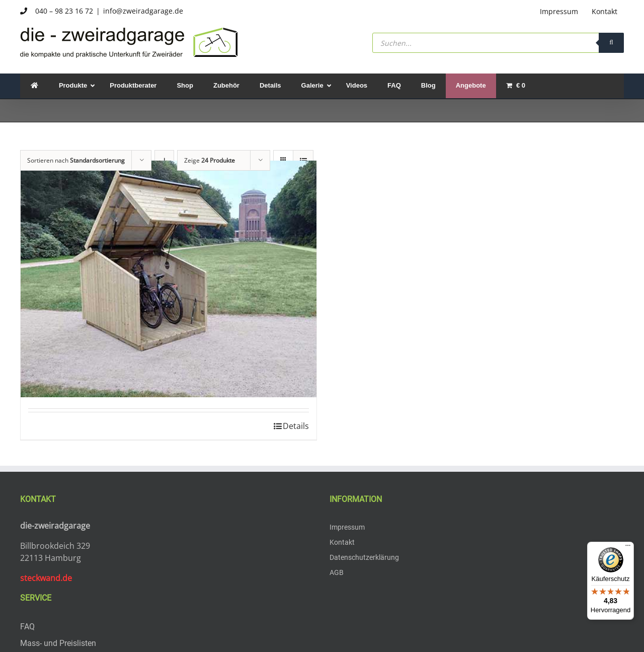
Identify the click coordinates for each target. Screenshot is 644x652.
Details (296, 426)
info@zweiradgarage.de (143, 11)
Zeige (210, 160)
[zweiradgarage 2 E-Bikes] (169, 279)
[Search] (611, 43)
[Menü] (628, 548)
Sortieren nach (76, 160)
